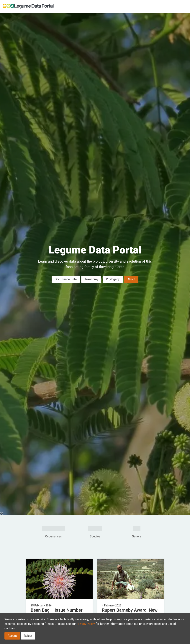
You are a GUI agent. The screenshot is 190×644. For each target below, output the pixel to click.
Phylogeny (113, 279)
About (131, 279)
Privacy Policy (86, 624)
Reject (28, 636)
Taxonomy (91, 279)
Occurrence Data (66, 279)
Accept (12, 636)
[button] (184, 6)
